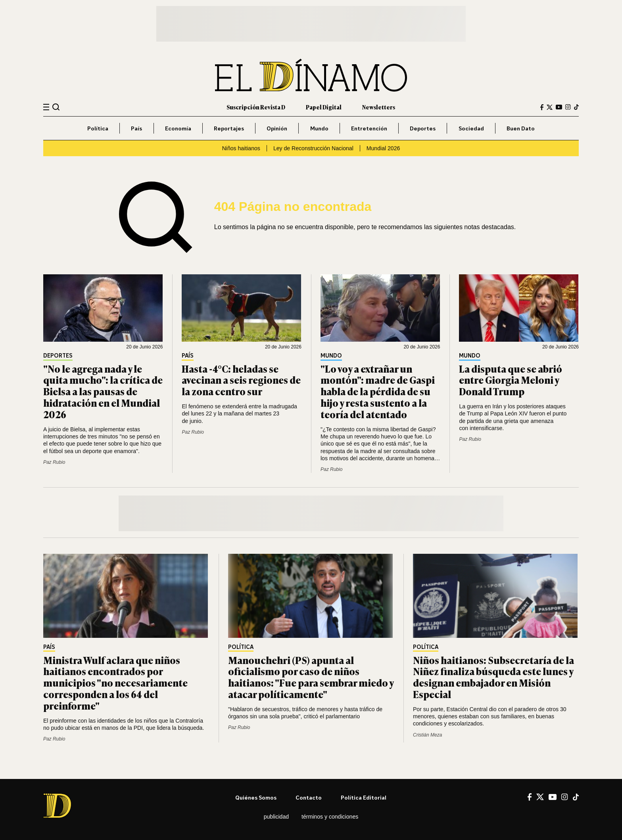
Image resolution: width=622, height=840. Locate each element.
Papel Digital (324, 107)
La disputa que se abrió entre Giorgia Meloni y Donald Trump (511, 380)
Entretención (369, 128)
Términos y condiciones (330, 817)
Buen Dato (521, 128)
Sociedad (471, 128)
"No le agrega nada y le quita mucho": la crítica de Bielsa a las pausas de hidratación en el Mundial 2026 (103, 391)
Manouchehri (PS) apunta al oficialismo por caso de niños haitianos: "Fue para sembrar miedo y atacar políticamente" (311, 677)
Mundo (319, 128)
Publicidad (276, 817)
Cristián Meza (427, 735)
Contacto (309, 797)
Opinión (277, 128)
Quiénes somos (256, 797)
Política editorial (364, 797)
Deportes (423, 128)
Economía (178, 128)
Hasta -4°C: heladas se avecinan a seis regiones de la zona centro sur (241, 380)
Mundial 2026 (383, 148)
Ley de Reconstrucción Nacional (313, 148)
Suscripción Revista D (256, 107)
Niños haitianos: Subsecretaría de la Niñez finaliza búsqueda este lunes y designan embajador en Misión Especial (493, 677)
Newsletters (379, 107)
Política (98, 128)
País (136, 128)
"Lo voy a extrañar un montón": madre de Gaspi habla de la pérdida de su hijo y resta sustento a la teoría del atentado (378, 391)
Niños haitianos (241, 148)
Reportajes (229, 128)
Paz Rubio (54, 462)
